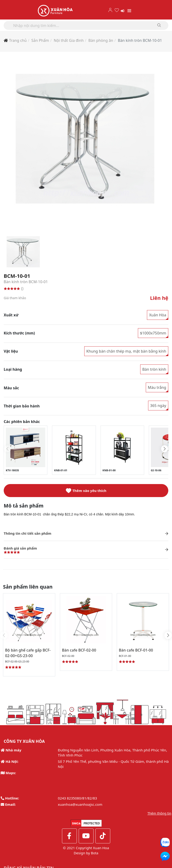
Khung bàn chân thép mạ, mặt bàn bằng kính (126, 351)
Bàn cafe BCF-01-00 (140, 652)
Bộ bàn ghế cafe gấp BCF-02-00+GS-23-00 (28, 655)
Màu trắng (157, 388)
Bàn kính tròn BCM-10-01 (140, 40)
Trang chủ (18, 40)
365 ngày (158, 406)
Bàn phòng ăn (101, 40)
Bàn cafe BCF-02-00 (83, 652)
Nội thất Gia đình (69, 40)
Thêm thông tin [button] (159, 815)
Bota (95, 855)
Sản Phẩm (40, 40)
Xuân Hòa (158, 315)
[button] (165, 449)
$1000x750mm (153, 333)
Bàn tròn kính (154, 370)
